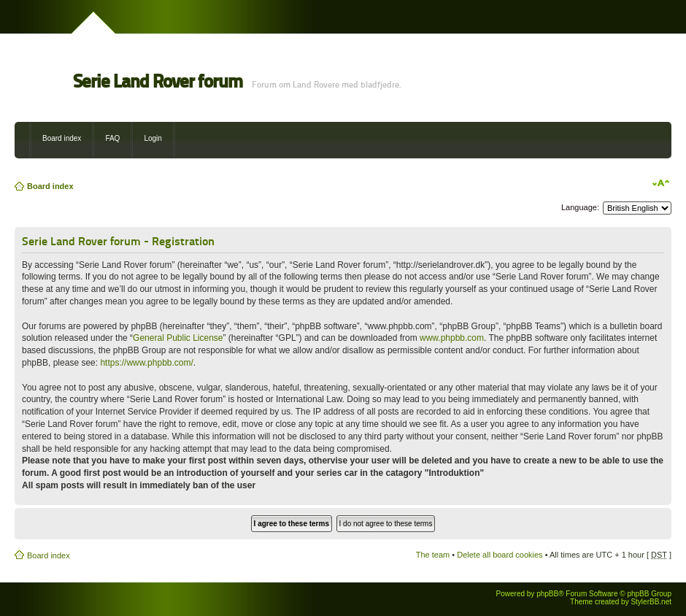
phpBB (547, 594)
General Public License (178, 338)
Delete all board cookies (500, 555)
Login (153, 138)
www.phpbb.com (452, 338)
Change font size (661, 183)
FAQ (112, 138)
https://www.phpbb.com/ (146, 363)
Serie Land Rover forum (158, 81)
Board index (62, 138)
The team (433, 555)
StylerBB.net (651, 602)
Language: (580, 207)
